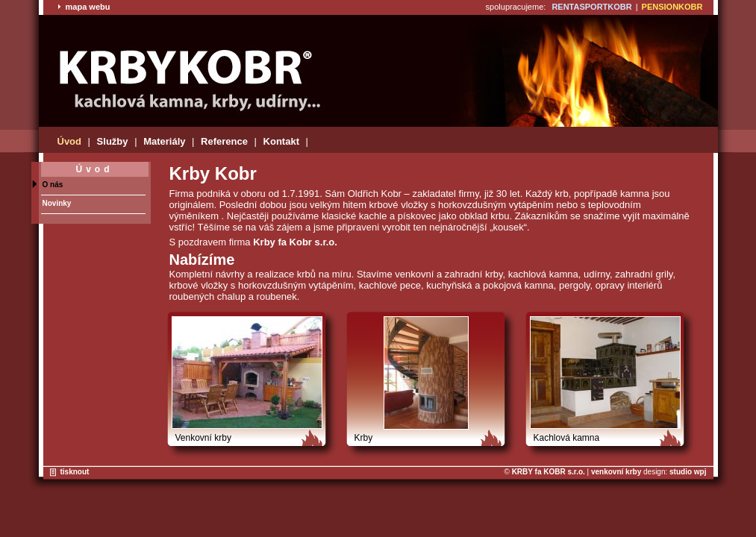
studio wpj (688, 472)
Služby (113, 141)
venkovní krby (616, 472)
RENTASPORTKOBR (591, 7)
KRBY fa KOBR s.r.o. (549, 472)
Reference (224, 141)
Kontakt (281, 141)
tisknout (75, 472)
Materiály (164, 141)
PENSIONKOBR (672, 7)
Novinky (57, 203)
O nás (53, 185)
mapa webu (84, 7)
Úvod (70, 141)
